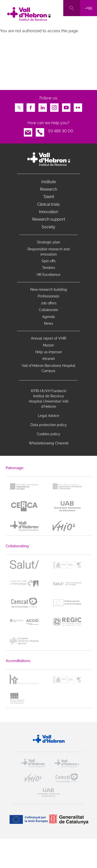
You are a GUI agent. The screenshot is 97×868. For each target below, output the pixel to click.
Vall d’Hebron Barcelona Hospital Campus (48, 368)
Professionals (48, 296)
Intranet (49, 359)
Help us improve (48, 352)
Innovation (48, 212)
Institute (49, 182)
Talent (49, 197)
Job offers (49, 303)
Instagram (54, 106)
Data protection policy (49, 425)
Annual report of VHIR (49, 338)
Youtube (66, 106)
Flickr (78, 106)
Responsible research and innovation (49, 252)
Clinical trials (48, 204)
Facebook (31, 106)
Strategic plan (48, 242)
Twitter (19, 106)
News (48, 323)
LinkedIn (43, 106)
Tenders (49, 268)
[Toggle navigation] (89, 8)
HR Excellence (48, 275)
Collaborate (48, 310)
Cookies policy (48, 434)
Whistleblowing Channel (49, 443)
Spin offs (49, 261)
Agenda (48, 317)
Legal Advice (48, 416)
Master (48, 345)
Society (48, 227)
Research (48, 189)
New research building (49, 289)
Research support (49, 219)
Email (28, 131)
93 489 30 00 (61, 131)
